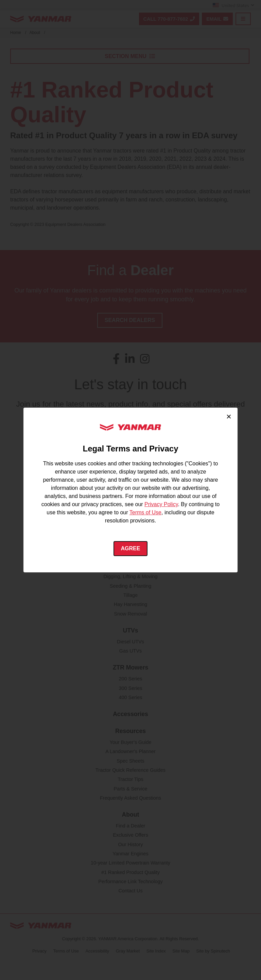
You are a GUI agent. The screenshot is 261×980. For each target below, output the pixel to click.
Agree (131, 548)
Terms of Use (145, 512)
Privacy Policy (161, 504)
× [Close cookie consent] (229, 416)
